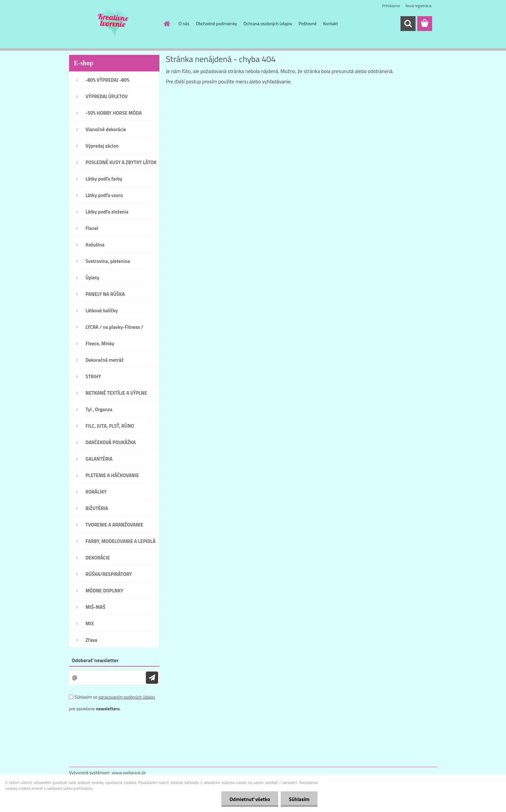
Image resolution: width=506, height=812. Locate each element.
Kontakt (330, 23)
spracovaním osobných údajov (127, 697)
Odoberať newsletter (95, 660)
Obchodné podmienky (217, 23)
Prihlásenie (391, 6)
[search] (408, 24)
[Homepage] (167, 24)
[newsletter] (152, 678)
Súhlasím (299, 799)
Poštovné (308, 23)
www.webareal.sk (129, 772)
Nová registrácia (418, 6)
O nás (184, 23)
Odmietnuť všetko (250, 799)
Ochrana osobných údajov (268, 23)
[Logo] (113, 24)
